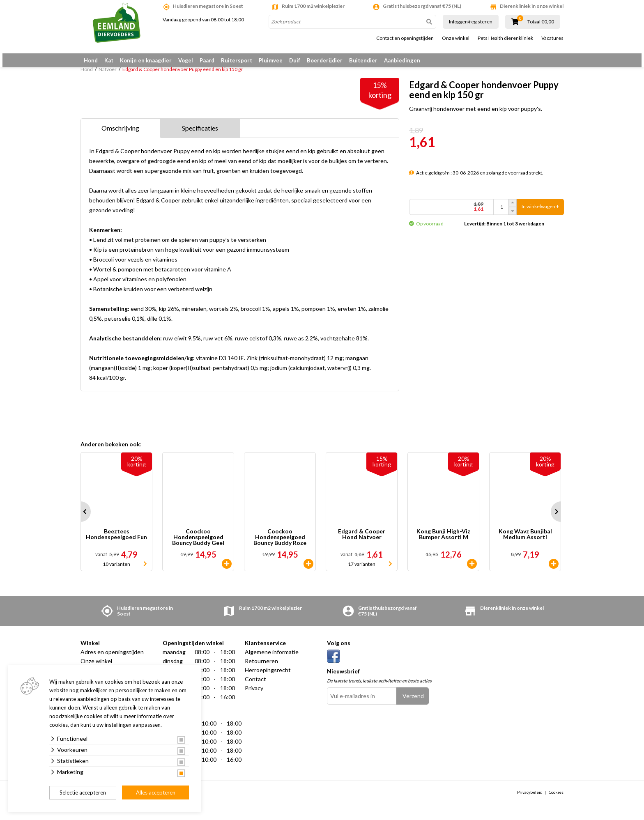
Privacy (254, 694)
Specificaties (200, 134)
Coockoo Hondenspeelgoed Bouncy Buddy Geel (198, 543)
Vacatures (552, 38)
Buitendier (363, 60)
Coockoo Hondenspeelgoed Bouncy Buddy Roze (280, 543)
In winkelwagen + (540, 211)
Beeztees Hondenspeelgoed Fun (116, 541)
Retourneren (261, 667)
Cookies (556, 798)
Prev (80, 518)
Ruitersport (237, 60)
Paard (207, 60)
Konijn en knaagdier (146, 60)
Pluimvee (271, 60)
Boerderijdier (325, 60)
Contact (255, 685)
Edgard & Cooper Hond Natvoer (362, 541)
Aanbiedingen (402, 60)
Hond (91, 60)
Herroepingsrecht (268, 676)
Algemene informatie (272, 658)
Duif (295, 60)
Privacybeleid (530, 798)
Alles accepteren (156, 792)
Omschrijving (120, 134)
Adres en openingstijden (112, 658)
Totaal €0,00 (541, 22)
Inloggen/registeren (471, 22)
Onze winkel (456, 38)
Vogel (186, 60)
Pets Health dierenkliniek (505, 38)
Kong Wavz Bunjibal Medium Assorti (525, 541)
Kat (109, 60)
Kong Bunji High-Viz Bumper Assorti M (443, 541)
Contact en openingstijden (405, 38)
